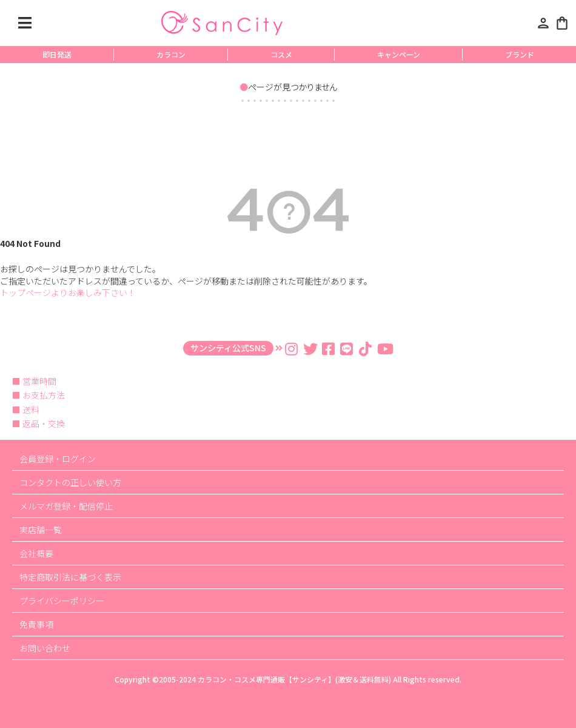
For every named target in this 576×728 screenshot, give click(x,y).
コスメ (281, 54)
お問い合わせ (45, 648)
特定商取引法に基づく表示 (70, 577)
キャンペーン (399, 54)
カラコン (171, 54)
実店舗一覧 (41, 530)
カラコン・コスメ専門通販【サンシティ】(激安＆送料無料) (294, 679)
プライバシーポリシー (62, 601)
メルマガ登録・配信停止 (66, 506)
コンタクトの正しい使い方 (70, 482)
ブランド (520, 54)
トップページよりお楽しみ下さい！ (68, 292)
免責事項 (36, 624)
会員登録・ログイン (58, 459)
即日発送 (57, 54)
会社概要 (36, 553)
